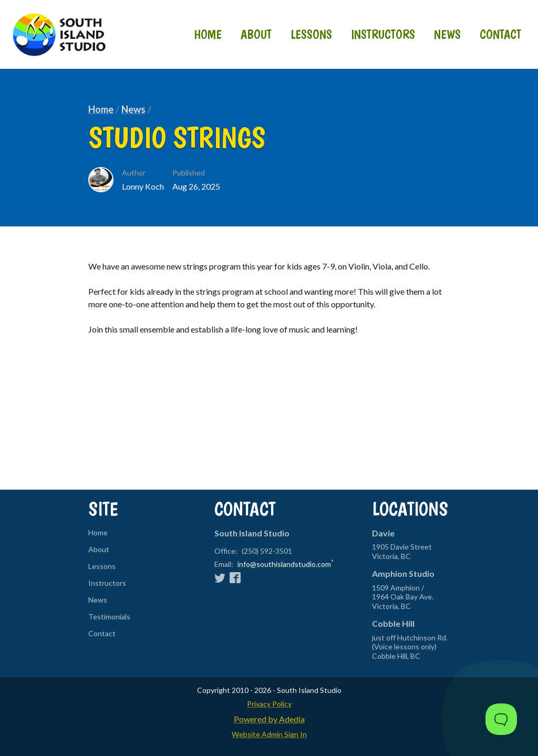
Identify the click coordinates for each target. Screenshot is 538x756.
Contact (500, 34)
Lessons (311, 34)
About (256, 34)
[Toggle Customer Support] (501, 719)
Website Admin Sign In (269, 734)
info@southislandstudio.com (284, 564)
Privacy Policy (269, 704)
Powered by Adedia (269, 719)
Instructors (383, 34)
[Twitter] (220, 577)
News (447, 34)
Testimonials (109, 617)
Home (208, 34)
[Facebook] (235, 577)
